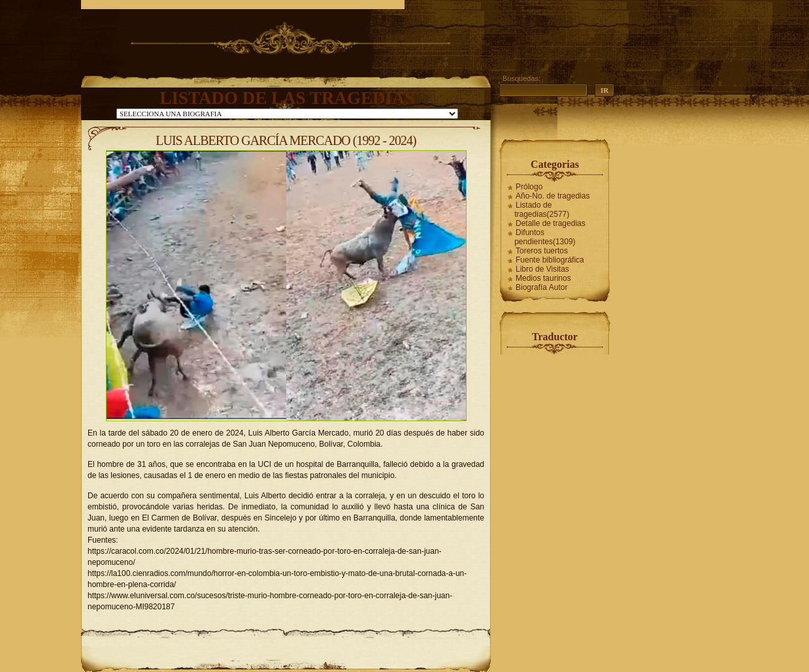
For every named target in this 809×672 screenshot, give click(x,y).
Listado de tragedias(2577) (542, 210)
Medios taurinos (543, 278)
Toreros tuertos (542, 251)
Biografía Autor (541, 287)
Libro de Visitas (542, 269)
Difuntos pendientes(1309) (545, 237)
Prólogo (529, 187)
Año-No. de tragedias (553, 196)
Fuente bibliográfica (550, 260)
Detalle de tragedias (551, 223)
